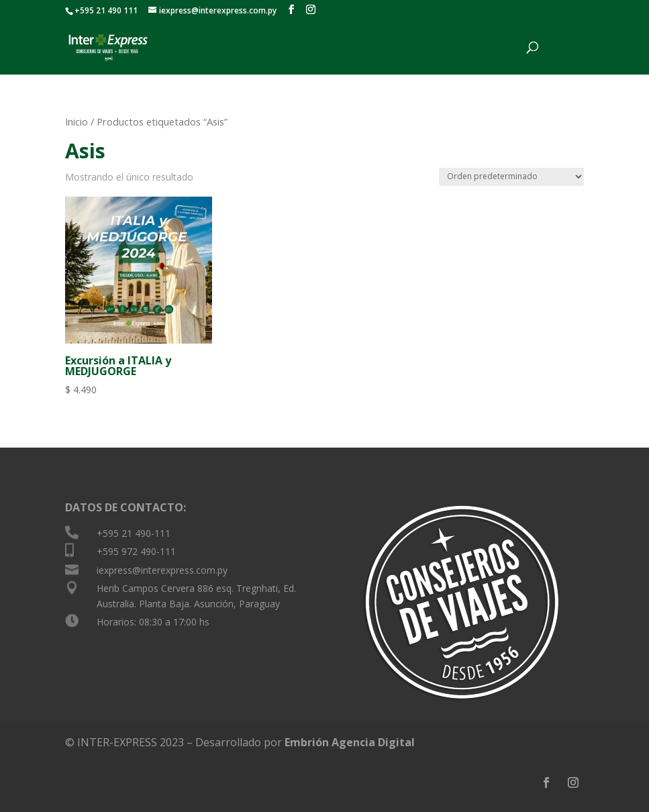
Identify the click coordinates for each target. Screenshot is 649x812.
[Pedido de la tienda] (511, 177)
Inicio (77, 121)
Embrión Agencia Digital (350, 742)
